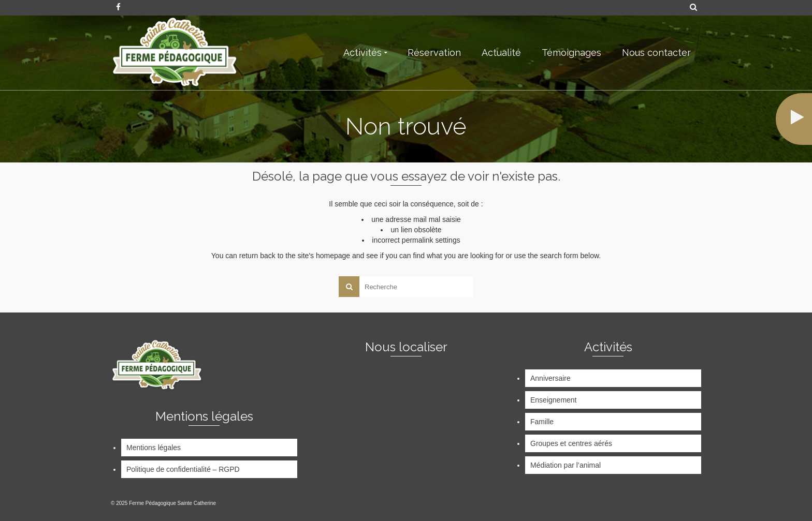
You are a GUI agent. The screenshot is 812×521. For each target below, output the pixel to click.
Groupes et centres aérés (571, 443)
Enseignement (554, 400)
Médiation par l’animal (565, 465)
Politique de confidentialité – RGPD (183, 469)
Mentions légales (154, 448)
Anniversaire (550, 378)
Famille (542, 422)
